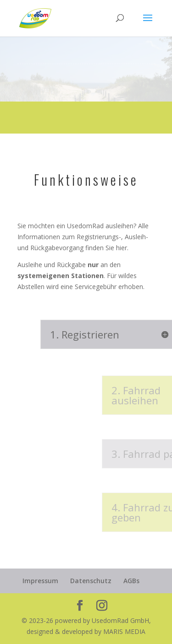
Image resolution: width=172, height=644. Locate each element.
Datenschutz (91, 581)
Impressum (40, 581)
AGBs (131, 581)
